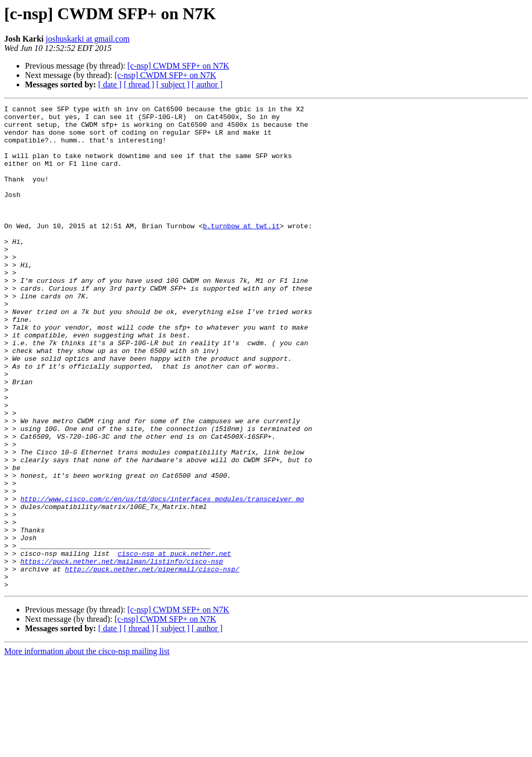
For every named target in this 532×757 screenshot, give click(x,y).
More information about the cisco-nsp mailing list (87, 748)
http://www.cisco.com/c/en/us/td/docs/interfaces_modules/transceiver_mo (162, 578)
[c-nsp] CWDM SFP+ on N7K (178, 66)
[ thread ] (139, 84)
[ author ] (207, 84)
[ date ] (110, 84)
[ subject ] (173, 84)
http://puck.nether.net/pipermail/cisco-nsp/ (152, 662)
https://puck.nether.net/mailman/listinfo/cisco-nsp (122, 653)
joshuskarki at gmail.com (88, 39)
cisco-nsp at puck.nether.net (174, 644)
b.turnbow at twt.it (241, 251)
